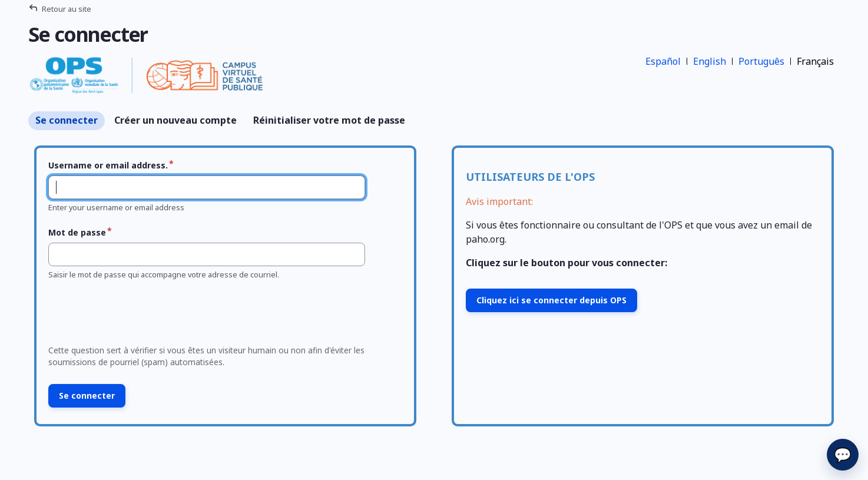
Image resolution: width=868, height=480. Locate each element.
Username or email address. (108, 165)
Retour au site (67, 9)
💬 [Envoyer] (843, 454)
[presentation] (133, 316)
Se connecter (67, 120)
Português (761, 61)
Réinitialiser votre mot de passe (329, 120)
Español (663, 61)
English (710, 61)
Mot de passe (77, 232)
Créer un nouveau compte (175, 120)
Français (815, 61)
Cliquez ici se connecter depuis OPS (551, 300)
